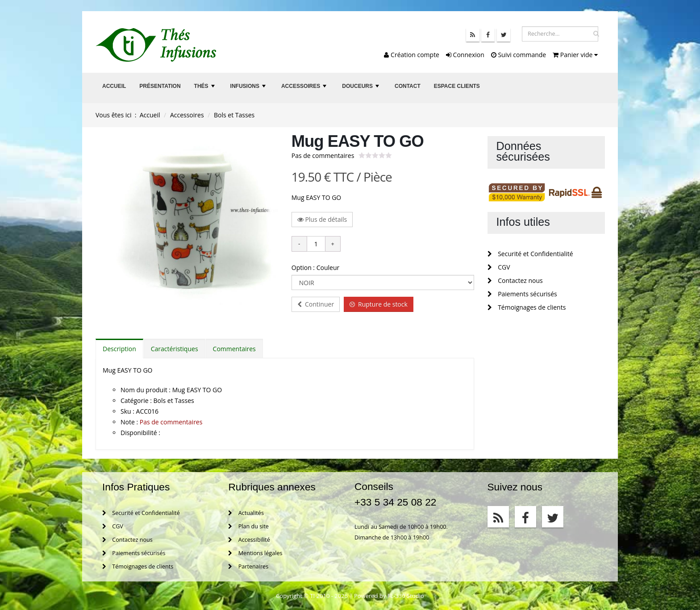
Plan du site (248, 526)
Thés (205, 89)
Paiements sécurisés (522, 294)
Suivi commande (519, 55)
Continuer (316, 304)
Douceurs (361, 89)
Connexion (465, 55)
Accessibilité (249, 540)
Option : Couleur (315, 268)
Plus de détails (322, 219)
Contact (408, 86)
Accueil (114, 86)
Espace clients (457, 86)
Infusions (249, 89)
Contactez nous (515, 280)
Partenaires (248, 566)
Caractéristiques (175, 349)
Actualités (246, 513)
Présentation (160, 86)
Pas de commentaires (323, 156)
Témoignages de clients (527, 307)
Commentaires (234, 349)
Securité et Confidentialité (530, 254)
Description (119, 349)
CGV (499, 267)
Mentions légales (255, 553)
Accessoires (305, 89)
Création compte (412, 55)
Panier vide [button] (575, 55)
